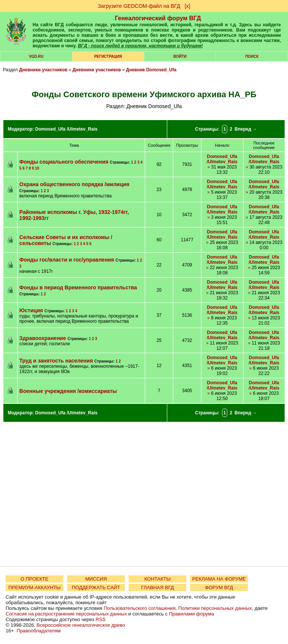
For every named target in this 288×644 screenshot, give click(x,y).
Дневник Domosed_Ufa (151, 70)
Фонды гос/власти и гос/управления (67, 260)
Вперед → (246, 129)
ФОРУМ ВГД (219, 588)
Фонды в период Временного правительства (78, 287)
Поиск (252, 56)
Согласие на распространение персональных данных (66, 614)
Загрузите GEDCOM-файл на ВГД (139, 6)
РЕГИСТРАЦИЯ (108, 56)
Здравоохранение (43, 338)
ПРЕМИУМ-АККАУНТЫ (34, 588)
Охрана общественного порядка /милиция (74, 184)
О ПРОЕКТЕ (34, 579)
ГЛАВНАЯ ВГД (158, 588)
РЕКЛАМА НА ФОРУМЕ (219, 579)
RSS (101, 619)
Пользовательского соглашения (139, 608)
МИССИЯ (96, 579)
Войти (180, 56)
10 (37, 168)
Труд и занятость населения (56, 361)
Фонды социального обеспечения (64, 162)
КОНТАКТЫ (157, 579)
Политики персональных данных (215, 608)
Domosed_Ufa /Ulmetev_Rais (66, 129)
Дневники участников (43, 70)
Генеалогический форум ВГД (158, 18)
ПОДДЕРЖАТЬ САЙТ (96, 588)
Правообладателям (38, 631)
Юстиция (31, 310)
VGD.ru (36, 56)
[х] (187, 6)
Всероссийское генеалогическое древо (81, 625)
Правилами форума (192, 614)
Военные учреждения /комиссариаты (68, 391)
